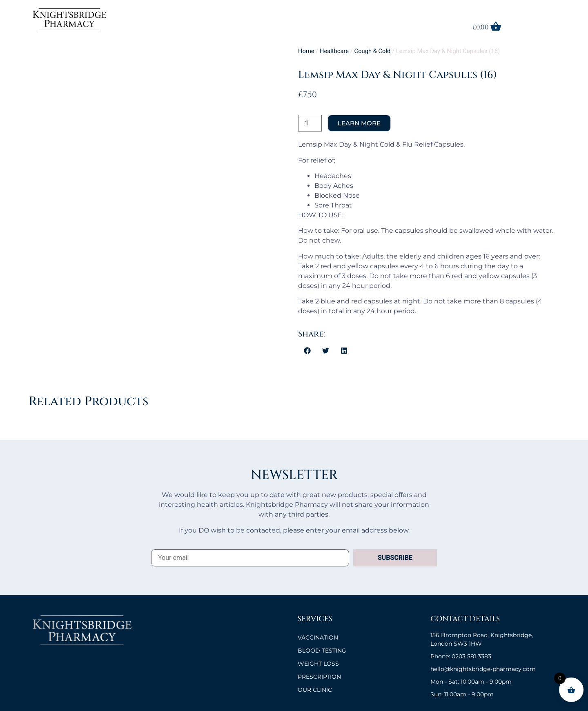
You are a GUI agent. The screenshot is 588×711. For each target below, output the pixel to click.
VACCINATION (318, 637)
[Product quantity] (310, 123)
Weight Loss (318, 664)
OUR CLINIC (315, 690)
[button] (307, 350)
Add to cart (359, 123)
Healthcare (334, 51)
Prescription (319, 677)
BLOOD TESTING (322, 651)
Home (306, 51)
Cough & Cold (373, 51)
